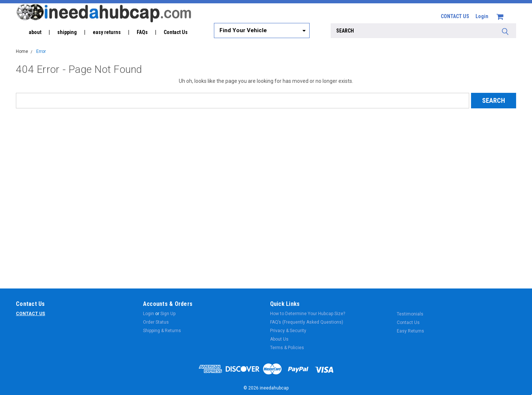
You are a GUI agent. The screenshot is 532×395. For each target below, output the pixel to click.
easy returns (107, 32)
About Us (279, 339)
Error (41, 51)
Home (22, 51)
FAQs (142, 32)
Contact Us (176, 32)
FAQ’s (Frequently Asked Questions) (307, 322)
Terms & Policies (287, 348)
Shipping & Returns (162, 331)
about (35, 32)
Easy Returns (410, 331)
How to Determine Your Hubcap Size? (308, 314)
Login (482, 16)
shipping (67, 32)
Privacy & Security (288, 331)
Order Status (156, 322)
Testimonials (410, 314)
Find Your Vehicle (243, 30)
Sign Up (168, 314)
